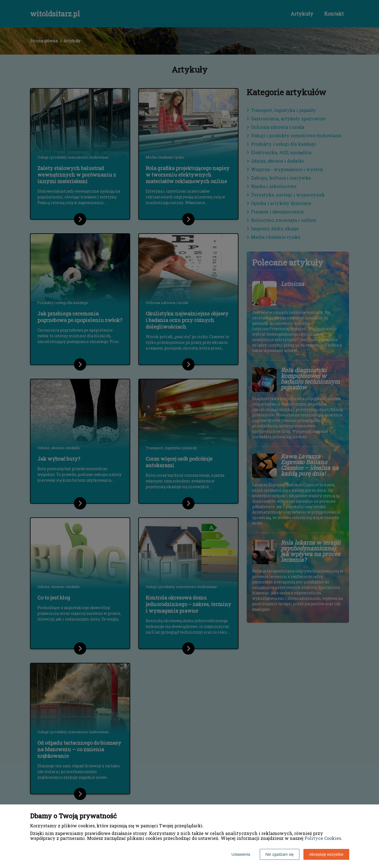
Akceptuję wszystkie (326, 854)
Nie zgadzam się (280, 854)
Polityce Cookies (323, 838)
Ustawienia (241, 854)
